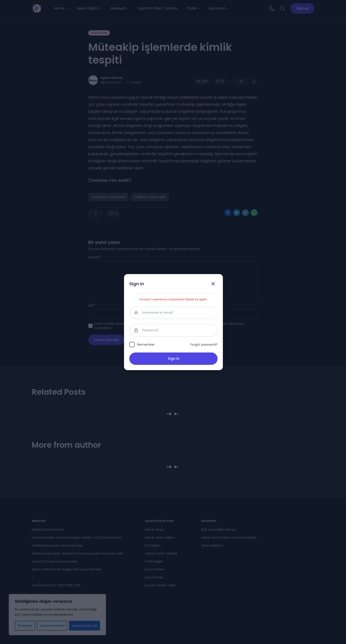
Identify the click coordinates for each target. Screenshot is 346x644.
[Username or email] (173, 313)
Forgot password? (204, 345)
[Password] (173, 330)
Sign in (174, 359)
